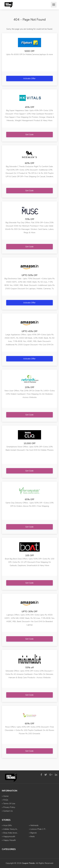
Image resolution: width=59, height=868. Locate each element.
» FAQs (5, 800)
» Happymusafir (9, 837)
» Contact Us (7, 811)
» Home (5, 796)
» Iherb (32, 837)
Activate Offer (30, 79)
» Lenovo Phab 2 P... (38, 829)
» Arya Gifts (7, 825)
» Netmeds (34, 825)
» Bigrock (33, 833)
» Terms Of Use (9, 804)
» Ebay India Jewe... (10, 833)
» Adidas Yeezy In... (10, 829)
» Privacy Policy (8, 807)
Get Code (30, 135)
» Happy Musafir (9, 840)
